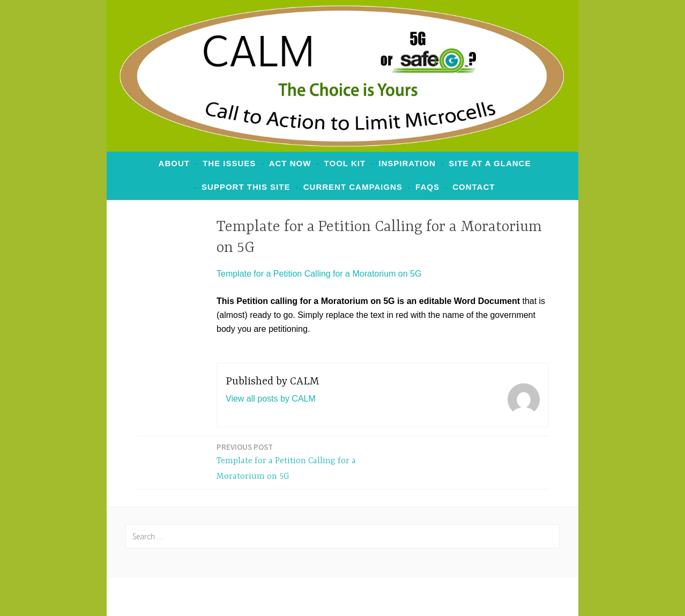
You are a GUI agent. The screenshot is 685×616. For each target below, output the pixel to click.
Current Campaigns (353, 187)
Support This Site (246, 187)
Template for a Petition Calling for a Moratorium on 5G (319, 274)
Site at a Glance (490, 163)
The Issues (229, 163)
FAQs (427, 187)
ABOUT (174, 163)
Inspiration (407, 163)
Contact (474, 187)
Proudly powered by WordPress (259, 596)
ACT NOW (290, 163)
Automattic (481, 596)
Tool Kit (345, 163)
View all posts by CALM (271, 399)
